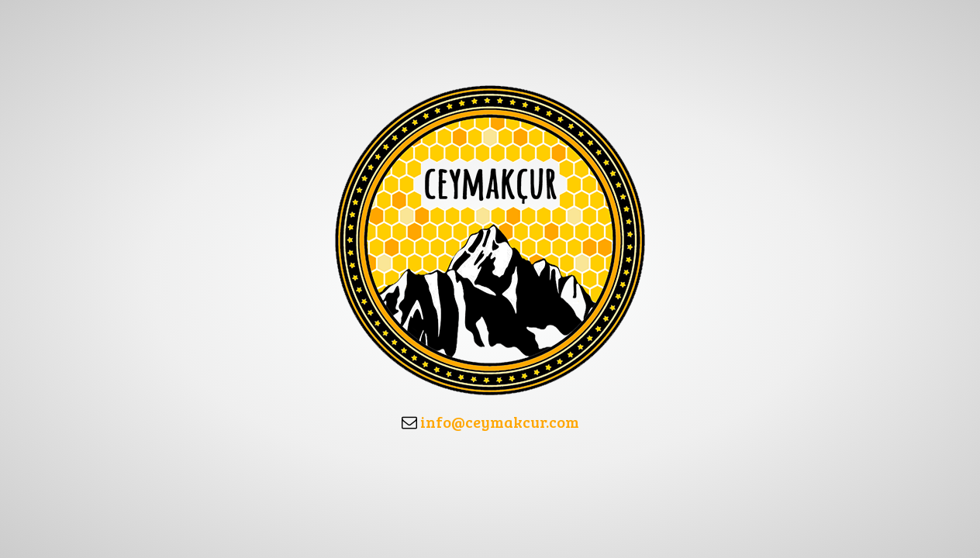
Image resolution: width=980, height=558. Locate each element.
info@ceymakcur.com (500, 422)
